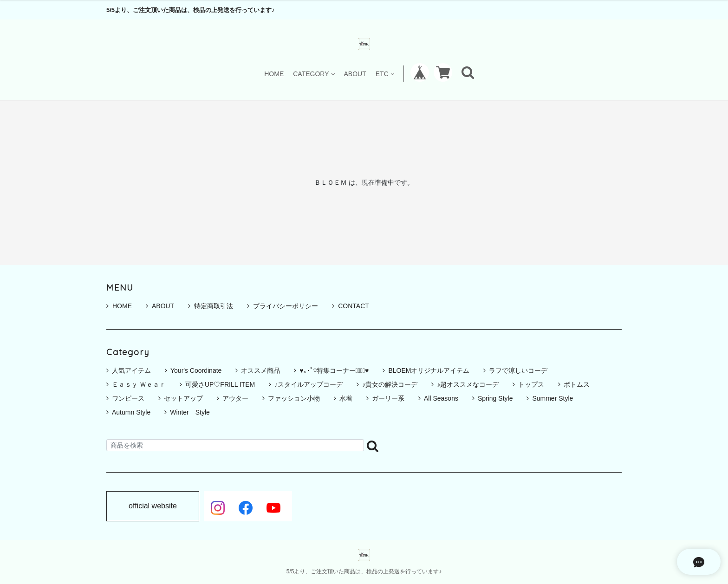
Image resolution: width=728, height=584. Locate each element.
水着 (346, 398)
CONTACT (351, 306)
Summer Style (552, 398)
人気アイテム (131, 370)
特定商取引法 (211, 306)
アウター (235, 398)
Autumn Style (131, 412)
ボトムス (577, 384)
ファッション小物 (294, 398)
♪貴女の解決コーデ (390, 384)
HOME (274, 74)
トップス (531, 384)
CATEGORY (314, 74)
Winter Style (190, 412)
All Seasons (441, 398)
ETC (385, 74)
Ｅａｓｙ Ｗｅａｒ (139, 384)
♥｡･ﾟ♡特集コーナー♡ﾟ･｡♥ (334, 370)
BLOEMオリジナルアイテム (429, 370)
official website (153, 506)
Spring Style (495, 398)
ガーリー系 (388, 398)
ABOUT (355, 74)
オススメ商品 (260, 370)
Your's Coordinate (196, 370)
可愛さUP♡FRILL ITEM (220, 384)
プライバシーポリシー (283, 306)
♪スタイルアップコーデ (309, 384)
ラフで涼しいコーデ (518, 370)
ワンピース (128, 398)
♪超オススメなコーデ (468, 384)
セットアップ (183, 398)
